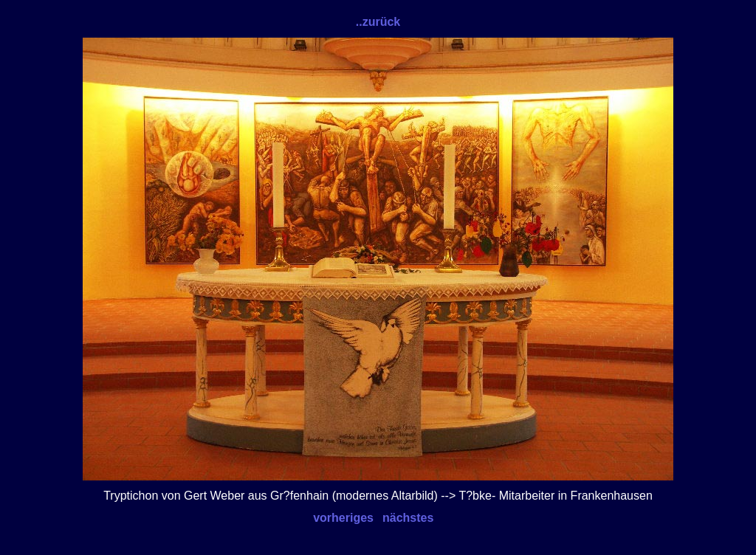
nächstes (408, 518)
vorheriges (343, 518)
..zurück (378, 22)
